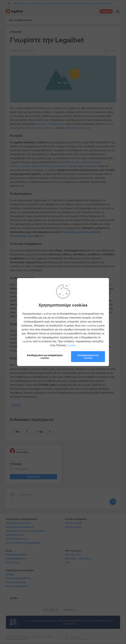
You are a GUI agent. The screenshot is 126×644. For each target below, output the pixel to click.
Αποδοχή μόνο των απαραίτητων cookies (45, 357)
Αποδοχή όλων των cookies (88, 357)
